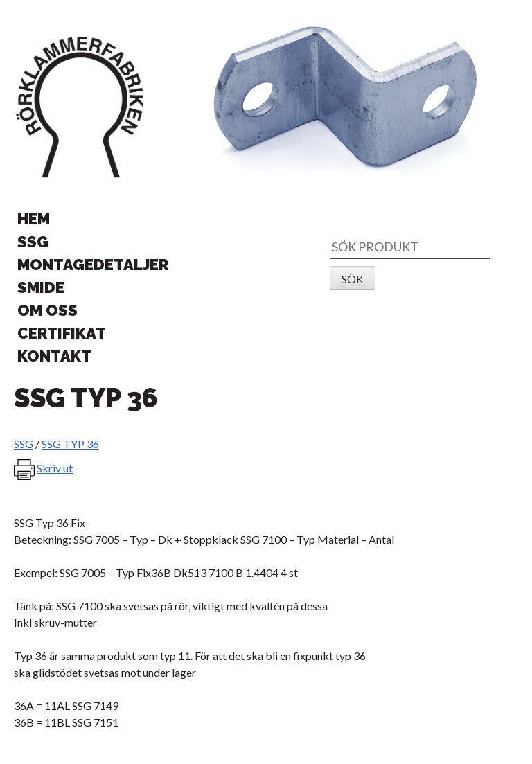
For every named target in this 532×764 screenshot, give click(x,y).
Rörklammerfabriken (80, 107)
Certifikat (62, 333)
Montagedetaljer (93, 265)
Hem (34, 219)
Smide (41, 287)
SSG (33, 242)
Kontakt (54, 356)
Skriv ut (55, 468)
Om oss (47, 310)
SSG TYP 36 (70, 444)
